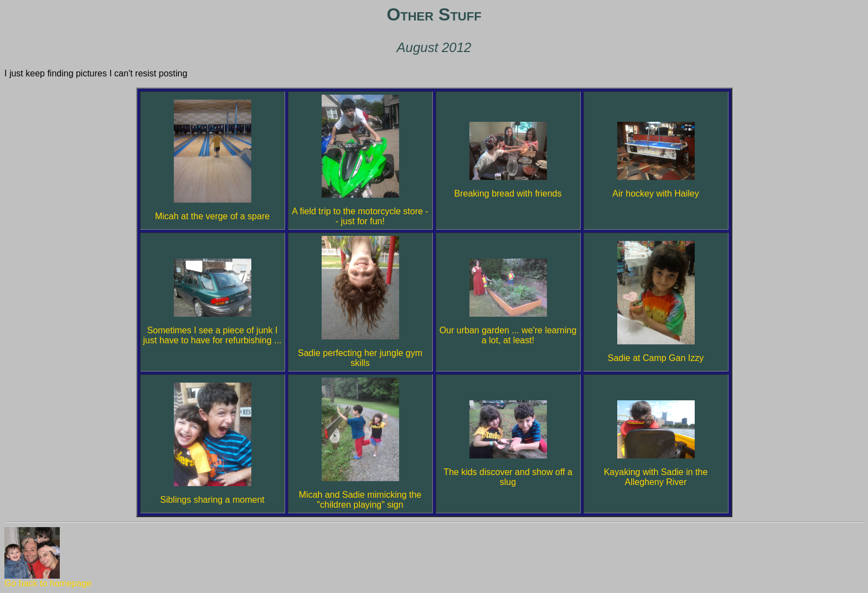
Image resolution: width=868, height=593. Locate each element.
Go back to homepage (48, 579)
